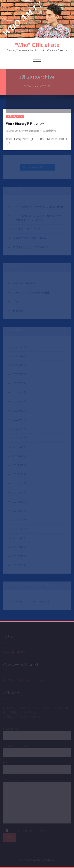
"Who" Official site (37, 45)
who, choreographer (28, 131)
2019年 (40, 86)
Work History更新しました (25, 124)
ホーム (28, 86)
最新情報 (51, 131)
